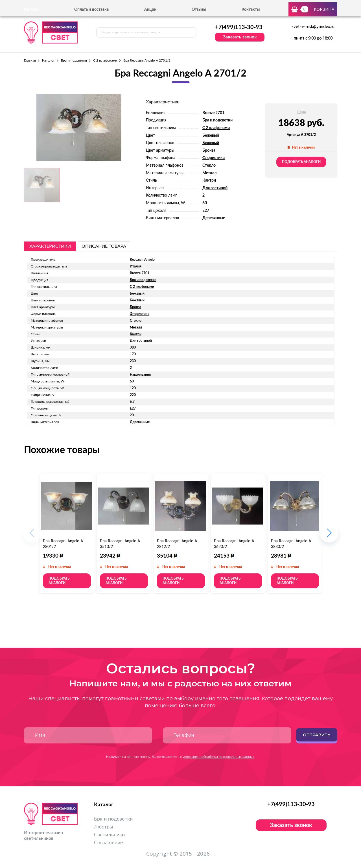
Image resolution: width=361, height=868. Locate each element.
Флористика (214, 158)
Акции (150, 10)
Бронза (209, 151)
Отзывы (199, 10)
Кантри (209, 180)
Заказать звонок (240, 37)
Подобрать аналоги (301, 162)
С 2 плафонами (105, 60)
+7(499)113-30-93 (239, 27)
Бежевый (211, 136)
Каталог (48, 60)
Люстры (104, 827)
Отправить (317, 735)
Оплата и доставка (91, 10)
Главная (30, 60)
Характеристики (50, 246)
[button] (329, 536)
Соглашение (109, 843)
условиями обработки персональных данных (218, 757)
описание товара (104, 246)
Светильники (109, 835)
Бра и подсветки (74, 60)
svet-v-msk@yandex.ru (313, 27)
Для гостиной (215, 188)
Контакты (251, 10)
